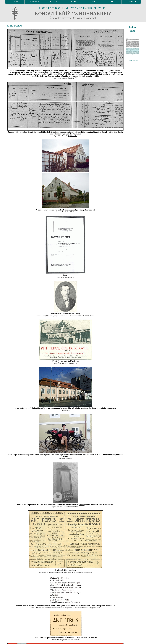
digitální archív (72, 78)
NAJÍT (112, 2)
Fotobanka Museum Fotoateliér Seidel (67, 507)
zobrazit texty (133, 60)
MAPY (92, 2)
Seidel (81, 505)
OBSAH (73, 2)
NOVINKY (34, 2)
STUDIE (54, 2)
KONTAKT (131, 2)
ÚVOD (15, 2)
